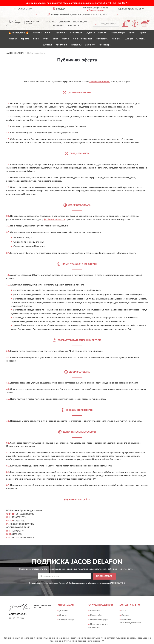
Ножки (66, 39)
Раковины (61, 33)
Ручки (46, 39)
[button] (95, 10)
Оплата (63, 615)
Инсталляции (118, 33)
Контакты (74, 26)
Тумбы (133, 33)
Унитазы (37, 33)
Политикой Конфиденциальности (73, 583)
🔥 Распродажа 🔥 (19, 33)
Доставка (64, 611)
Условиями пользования (99, 583)
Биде (56, 39)
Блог (124, 611)
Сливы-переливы (82, 39)
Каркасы (116, 39)
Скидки (125, 615)
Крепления (61, 45)
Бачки (36, 39)
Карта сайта (96, 615)
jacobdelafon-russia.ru (100, 82)
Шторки (47, 45)
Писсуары (76, 45)
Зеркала (25, 39)
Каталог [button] (50, 22)
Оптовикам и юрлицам (73, 22)
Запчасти (90, 45)
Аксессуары (105, 45)
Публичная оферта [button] (99, 620)
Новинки (59, 26)
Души (143, 33)
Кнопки (13, 39)
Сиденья (90, 33)
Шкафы (129, 39)
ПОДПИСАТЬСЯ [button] (104, 576)
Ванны (49, 33)
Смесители (76, 33)
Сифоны (141, 39)
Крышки (103, 33)
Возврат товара (67, 620)
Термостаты (102, 39)
